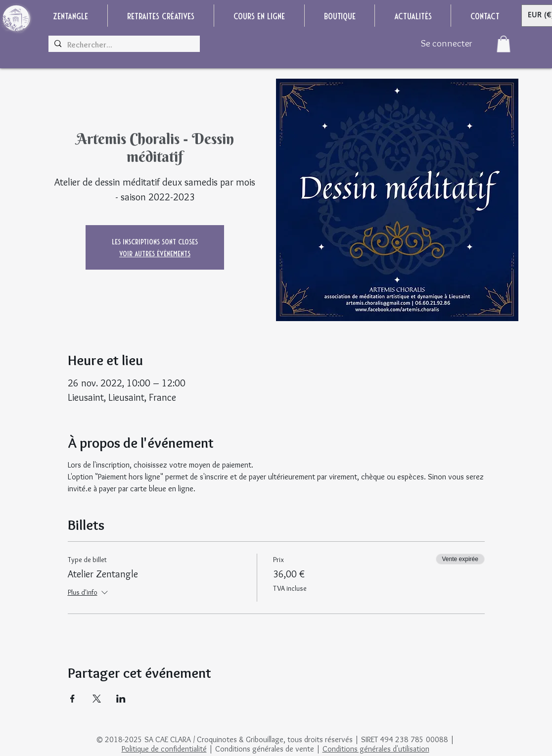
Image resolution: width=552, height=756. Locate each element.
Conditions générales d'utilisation (376, 749)
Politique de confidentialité (164, 749)
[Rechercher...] (123, 45)
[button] (504, 44)
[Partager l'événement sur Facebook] (72, 699)
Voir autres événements (155, 253)
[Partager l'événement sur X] (97, 699)
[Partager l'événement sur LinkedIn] (121, 699)
